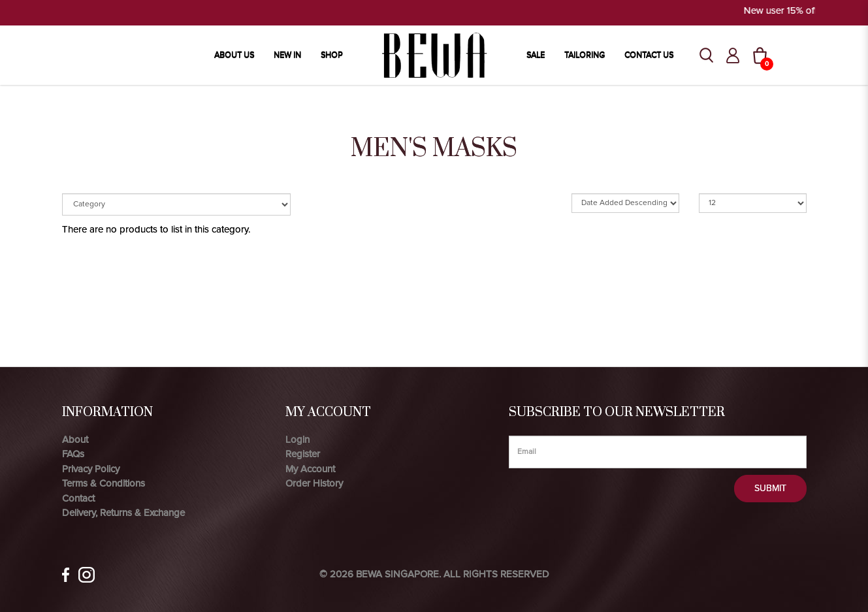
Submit (770, 488)
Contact (78, 498)
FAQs (73, 454)
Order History (314, 483)
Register (303, 454)
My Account (310, 469)
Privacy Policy (91, 469)
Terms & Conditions (104, 483)
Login (297, 440)
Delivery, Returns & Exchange (123, 513)
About (75, 440)
